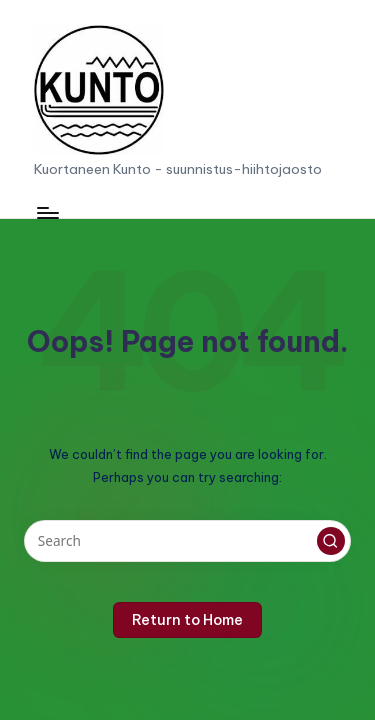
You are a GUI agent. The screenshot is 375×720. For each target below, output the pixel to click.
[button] (331, 541)
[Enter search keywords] (187, 541)
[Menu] (47, 212)
